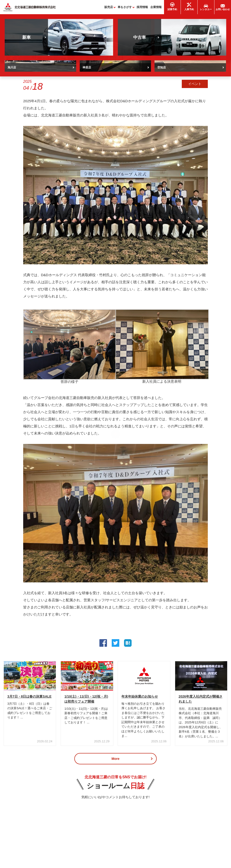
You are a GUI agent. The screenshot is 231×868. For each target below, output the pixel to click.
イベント (195, 86)
